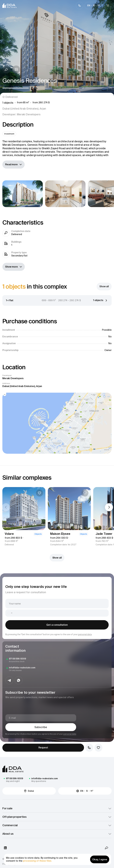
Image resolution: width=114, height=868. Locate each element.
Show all (57, 558)
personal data (85, 634)
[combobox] (10, 613)
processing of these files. (37, 861)
